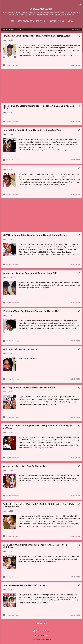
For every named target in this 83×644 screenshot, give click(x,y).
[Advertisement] (41, 87)
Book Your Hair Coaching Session (29, 21)
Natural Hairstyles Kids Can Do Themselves (25, 467)
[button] (79, 37)
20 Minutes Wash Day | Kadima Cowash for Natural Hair (31, 312)
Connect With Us (54, 21)
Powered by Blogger (41, 631)
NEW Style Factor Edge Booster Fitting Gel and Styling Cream (34, 235)
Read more (75, 66)
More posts (41, 624)
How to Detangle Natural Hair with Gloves (24, 586)
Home (9, 21)
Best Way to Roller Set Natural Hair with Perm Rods (29, 388)
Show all (76, 30)
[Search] (80, 4)
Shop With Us (70, 21)
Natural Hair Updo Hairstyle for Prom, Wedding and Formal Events (37, 36)
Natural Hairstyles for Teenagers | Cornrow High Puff (30, 273)
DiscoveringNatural (41, 9)
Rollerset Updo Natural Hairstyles (20, 350)
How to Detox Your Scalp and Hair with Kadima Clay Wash (32, 131)
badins (46, 636)
